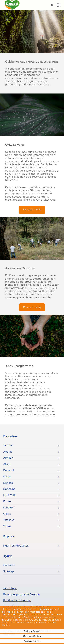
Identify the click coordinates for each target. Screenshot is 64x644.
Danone (8, 483)
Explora (9, 537)
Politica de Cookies (21, 625)
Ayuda (8, 556)
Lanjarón (9, 508)
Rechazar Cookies (32, 631)
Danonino (9, 489)
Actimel (8, 446)
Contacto (9, 565)
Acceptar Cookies (32, 641)
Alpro (7, 464)
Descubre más (32, 210)
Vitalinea (9, 520)
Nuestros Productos (16, 546)
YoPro (7, 526)
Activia (8, 452)
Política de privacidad (17, 601)
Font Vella (10, 495)
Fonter (8, 502)
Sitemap (9, 571)
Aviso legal (10, 588)
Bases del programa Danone (21, 595)
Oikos (7, 514)
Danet (7, 477)
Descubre (10, 436)
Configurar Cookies (32, 636)
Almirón (8, 458)
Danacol (9, 470)
